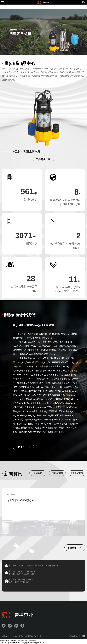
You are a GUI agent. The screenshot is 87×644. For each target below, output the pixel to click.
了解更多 (20, 447)
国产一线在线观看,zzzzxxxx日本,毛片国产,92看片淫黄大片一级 (22, 643)
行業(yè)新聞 (57, 473)
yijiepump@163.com (24, 580)
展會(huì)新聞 (77, 473)
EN (84, 2)
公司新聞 (38, 473)
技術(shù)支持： (76, 636)
